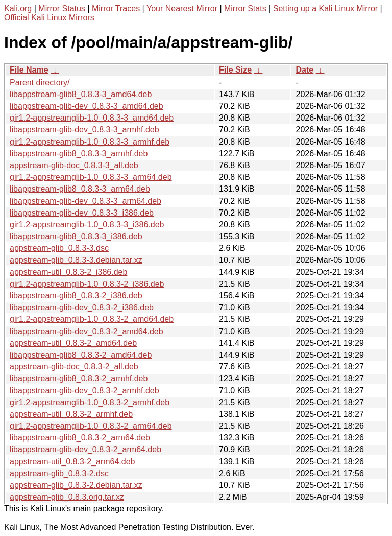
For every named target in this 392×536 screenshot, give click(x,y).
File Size (235, 70)
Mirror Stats (245, 8)
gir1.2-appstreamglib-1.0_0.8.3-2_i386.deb (87, 284)
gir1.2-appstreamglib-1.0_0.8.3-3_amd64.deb (92, 118)
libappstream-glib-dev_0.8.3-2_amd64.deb (87, 331)
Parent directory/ (40, 83)
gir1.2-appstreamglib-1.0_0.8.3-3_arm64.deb (91, 177)
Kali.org (18, 8)
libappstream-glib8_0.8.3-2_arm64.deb (80, 438)
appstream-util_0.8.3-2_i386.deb (68, 272)
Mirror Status (62, 8)
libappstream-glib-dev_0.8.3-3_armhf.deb (84, 130)
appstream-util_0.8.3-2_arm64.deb (72, 462)
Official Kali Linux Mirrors (49, 18)
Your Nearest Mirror (182, 8)
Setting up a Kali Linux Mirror (325, 8)
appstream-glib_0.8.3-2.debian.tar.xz (76, 485)
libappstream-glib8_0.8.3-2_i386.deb (76, 296)
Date (304, 70)
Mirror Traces (116, 8)
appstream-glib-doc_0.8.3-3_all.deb (74, 165)
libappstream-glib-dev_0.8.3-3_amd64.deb (87, 106)
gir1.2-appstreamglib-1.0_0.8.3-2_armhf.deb (90, 402)
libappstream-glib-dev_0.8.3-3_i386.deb (82, 213)
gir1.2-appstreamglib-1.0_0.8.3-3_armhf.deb (90, 142)
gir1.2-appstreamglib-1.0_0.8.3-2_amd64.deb (92, 319)
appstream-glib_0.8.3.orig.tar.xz (67, 497)
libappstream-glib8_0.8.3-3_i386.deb (76, 236)
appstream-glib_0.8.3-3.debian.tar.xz (76, 260)
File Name (29, 70)
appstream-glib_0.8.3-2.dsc (59, 473)
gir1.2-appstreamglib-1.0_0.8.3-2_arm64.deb (91, 426)
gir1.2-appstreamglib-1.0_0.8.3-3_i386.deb (87, 225)
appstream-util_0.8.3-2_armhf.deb (71, 414)
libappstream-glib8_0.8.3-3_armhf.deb (79, 154)
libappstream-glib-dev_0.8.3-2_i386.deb (82, 307)
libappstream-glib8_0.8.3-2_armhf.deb (79, 378)
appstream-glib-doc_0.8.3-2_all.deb (74, 367)
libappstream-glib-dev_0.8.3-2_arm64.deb (85, 449)
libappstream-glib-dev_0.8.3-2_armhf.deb (84, 391)
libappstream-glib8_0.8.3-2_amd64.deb (81, 355)
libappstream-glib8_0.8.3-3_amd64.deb (81, 94)
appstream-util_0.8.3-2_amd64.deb (73, 343)
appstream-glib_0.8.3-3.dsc (59, 248)
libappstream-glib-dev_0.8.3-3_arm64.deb (85, 201)
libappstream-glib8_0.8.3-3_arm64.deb (80, 189)
